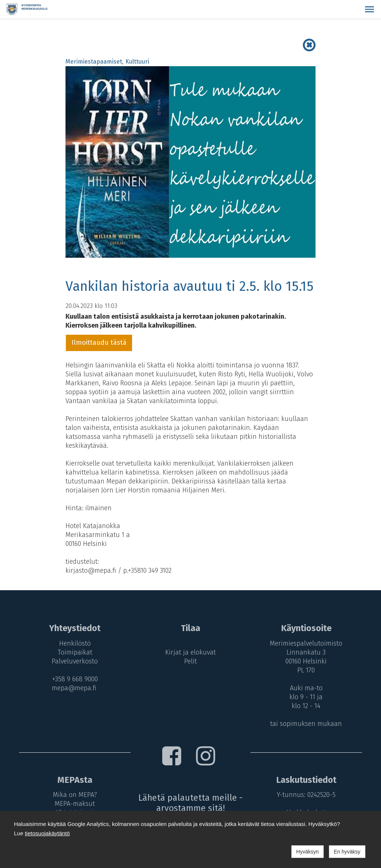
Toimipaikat (75, 652)
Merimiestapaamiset (94, 62)
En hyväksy (347, 852)
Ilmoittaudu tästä (99, 343)
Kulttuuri (137, 62)
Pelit (190, 661)
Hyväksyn (308, 852)
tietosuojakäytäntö (47, 833)
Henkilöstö (75, 643)
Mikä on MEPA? (75, 795)
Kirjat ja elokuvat (190, 652)
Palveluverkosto (75, 661)
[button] (369, 9)
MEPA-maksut (75, 804)
